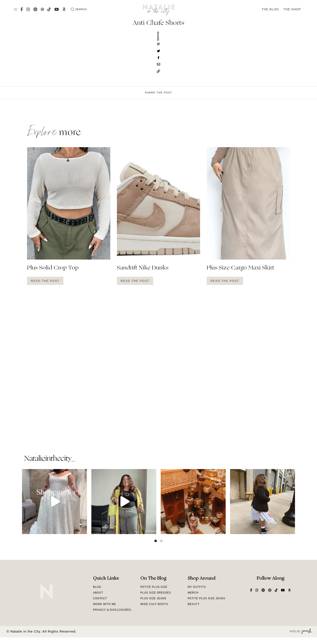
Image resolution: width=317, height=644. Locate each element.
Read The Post (45, 281)
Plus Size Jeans (153, 598)
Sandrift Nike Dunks (143, 268)
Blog (97, 587)
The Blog (270, 9)
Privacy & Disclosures (112, 610)
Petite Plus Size (154, 587)
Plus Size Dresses (156, 593)
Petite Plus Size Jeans (207, 598)
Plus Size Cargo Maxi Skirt (241, 268)
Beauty (194, 604)
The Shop (292, 9)
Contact (100, 598)
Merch (193, 593)
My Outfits (197, 587)
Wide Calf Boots (154, 604)
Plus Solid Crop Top (53, 268)
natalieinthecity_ (50, 459)
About (98, 593)
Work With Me (105, 604)
